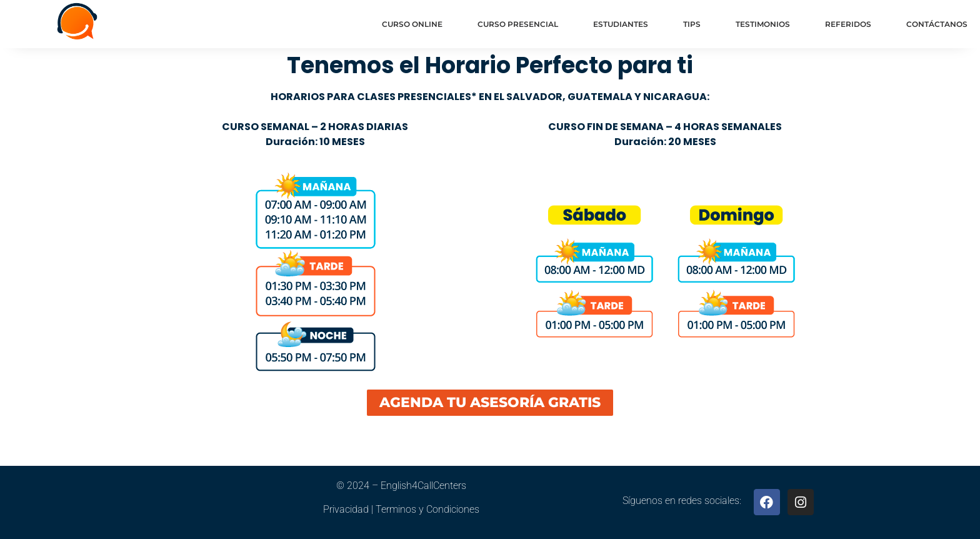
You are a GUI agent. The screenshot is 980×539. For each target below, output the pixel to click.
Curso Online (412, 24)
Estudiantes (621, 24)
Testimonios (763, 24)
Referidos (848, 24)
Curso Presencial (518, 24)
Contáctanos (937, 24)
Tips (692, 24)
